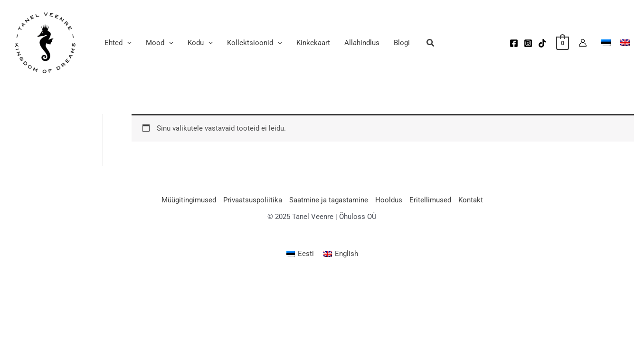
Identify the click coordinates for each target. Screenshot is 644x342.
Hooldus (389, 200)
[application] (127, 43)
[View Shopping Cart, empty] (563, 43)
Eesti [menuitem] (306, 254)
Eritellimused (430, 200)
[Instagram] (528, 43)
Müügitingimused (189, 200)
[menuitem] (300, 254)
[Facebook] (514, 43)
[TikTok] (542, 43)
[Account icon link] (583, 43)
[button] (431, 44)
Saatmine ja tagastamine (329, 200)
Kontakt (471, 200)
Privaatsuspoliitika (253, 200)
